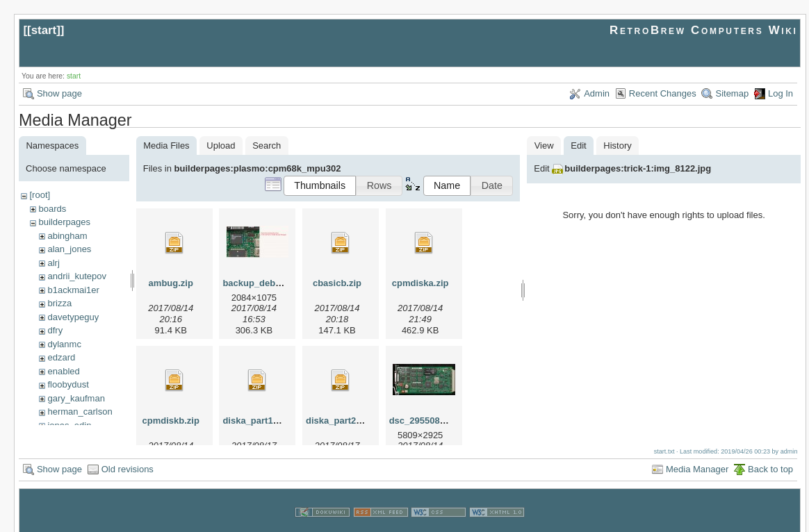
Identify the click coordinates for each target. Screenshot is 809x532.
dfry (55, 330)
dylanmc (64, 344)
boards (52, 209)
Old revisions (128, 456)
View (544, 146)
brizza (59, 303)
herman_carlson (80, 412)
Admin (597, 93)
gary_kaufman (76, 398)
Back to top (770, 456)
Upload (221, 146)
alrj (53, 263)
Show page (59, 93)
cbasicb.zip (337, 283)
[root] (40, 195)
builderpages (64, 222)
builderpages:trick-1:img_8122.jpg (638, 168)
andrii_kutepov (77, 276)
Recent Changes (663, 93)
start (44, 30)
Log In (781, 93)
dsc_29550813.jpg (428, 421)
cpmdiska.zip (420, 283)
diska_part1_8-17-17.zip (273, 421)
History (617, 146)
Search (267, 146)
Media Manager (697, 456)
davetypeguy (73, 317)
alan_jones (69, 249)
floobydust (68, 384)
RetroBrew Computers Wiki (704, 30)
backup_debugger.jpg (269, 283)
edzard (61, 357)
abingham (67, 236)
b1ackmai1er (73, 290)
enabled (63, 371)
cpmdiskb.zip (171, 421)
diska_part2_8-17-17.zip (357, 421)
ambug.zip (171, 283)
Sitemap (732, 93)
